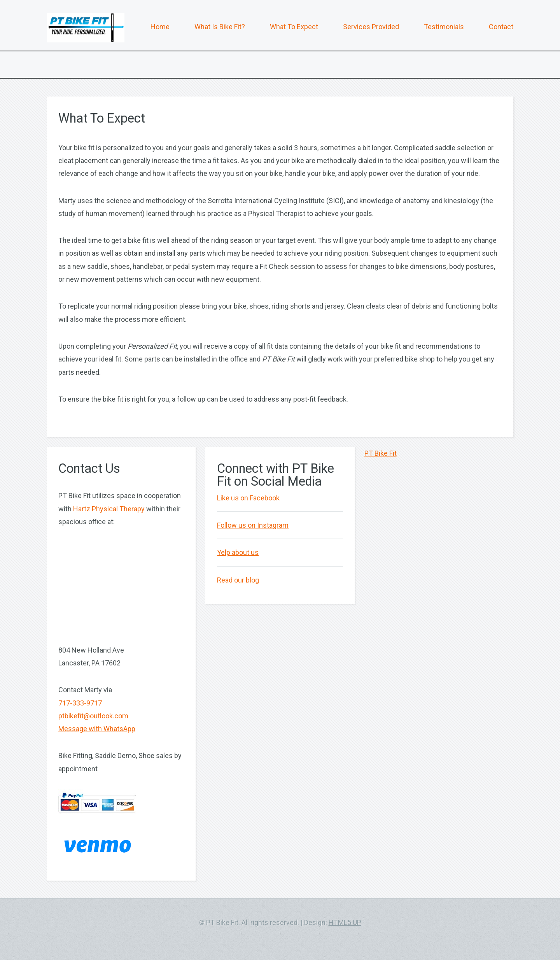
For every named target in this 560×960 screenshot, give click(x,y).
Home (160, 27)
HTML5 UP (345, 922)
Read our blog (238, 580)
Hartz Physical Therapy (109, 509)
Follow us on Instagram (253, 525)
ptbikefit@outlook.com (93, 716)
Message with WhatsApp (97, 729)
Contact (501, 27)
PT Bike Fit (381, 453)
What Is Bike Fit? (220, 27)
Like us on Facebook (248, 498)
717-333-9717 (80, 703)
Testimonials (444, 27)
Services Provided (371, 27)
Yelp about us (238, 552)
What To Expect (294, 27)
